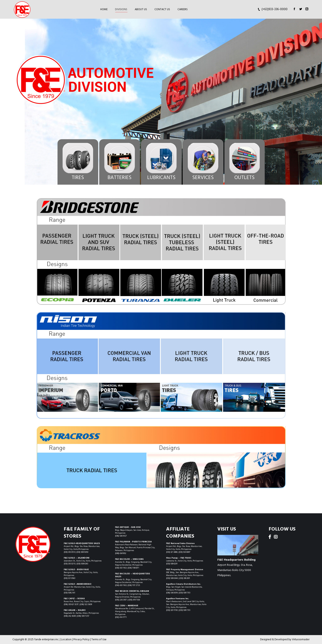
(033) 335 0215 (70, 564)
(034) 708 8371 (133, 568)
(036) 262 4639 (70, 616)
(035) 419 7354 (134, 600)
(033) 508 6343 (82, 564)
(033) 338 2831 (185, 578)
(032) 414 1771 (121, 617)
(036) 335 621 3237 (71, 604)
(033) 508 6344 (172, 578)
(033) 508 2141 (69, 593)
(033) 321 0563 (69, 578)
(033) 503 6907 (185, 552)
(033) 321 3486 (172, 552)
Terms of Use (99, 640)
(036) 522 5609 (86, 604)
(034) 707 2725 (134, 585)
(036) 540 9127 (121, 536)
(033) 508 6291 (172, 564)
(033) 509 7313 (185, 593)
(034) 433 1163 (121, 568)
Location (66, 640)
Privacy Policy (81, 640)
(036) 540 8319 (172, 593)
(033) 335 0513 (69, 552)
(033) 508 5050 (82, 552)
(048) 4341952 (121, 553)
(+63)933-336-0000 (275, 9)
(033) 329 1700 (172, 610)
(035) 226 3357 (121, 600)
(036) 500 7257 (83, 616)
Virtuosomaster (301, 640)
